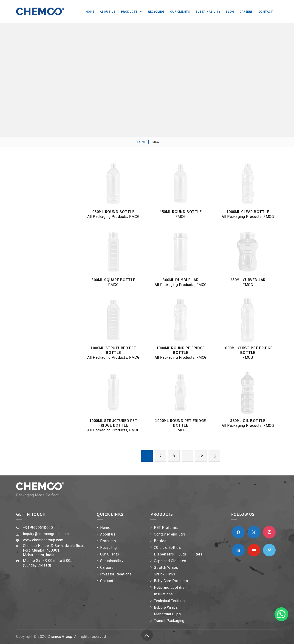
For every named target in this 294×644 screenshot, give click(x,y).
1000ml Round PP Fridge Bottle (181, 350)
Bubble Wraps (166, 607)
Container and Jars (170, 534)
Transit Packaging (169, 621)
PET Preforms (166, 528)
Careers (246, 11)
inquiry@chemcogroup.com (46, 534)
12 (201, 456)
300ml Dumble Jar (181, 280)
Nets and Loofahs (169, 587)
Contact (266, 11)
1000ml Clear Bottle (248, 212)
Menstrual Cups (167, 614)
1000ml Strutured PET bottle (113, 350)
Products (132, 11)
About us (108, 11)
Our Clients (180, 11)
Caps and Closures (170, 561)
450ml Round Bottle (181, 212)
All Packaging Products (107, 217)
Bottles (160, 541)
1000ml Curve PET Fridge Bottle (248, 350)
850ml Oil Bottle (248, 421)
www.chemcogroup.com (43, 540)
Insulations (163, 594)
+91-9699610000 (38, 528)
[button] (281, 614)
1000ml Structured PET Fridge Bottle (113, 423)
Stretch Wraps (166, 568)
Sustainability (208, 11)
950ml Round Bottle (113, 212)
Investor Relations (116, 574)
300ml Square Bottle (113, 280)
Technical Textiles (169, 601)
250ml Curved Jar (248, 280)
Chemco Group (60, 637)
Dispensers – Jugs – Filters (178, 554)
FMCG (134, 217)
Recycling (156, 11)
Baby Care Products (171, 581)
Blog (230, 11)
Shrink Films (164, 574)
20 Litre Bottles (167, 548)
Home (90, 11)
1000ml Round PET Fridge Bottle (181, 423)
